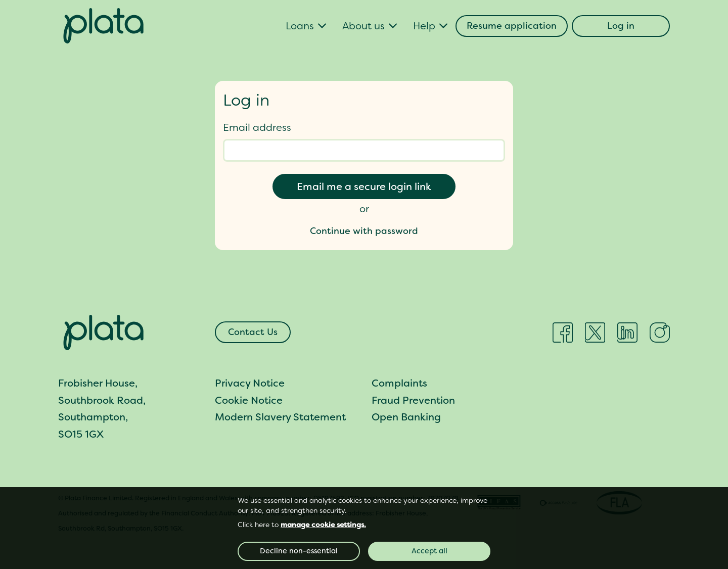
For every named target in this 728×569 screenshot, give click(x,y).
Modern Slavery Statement (280, 417)
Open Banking (406, 417)
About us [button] (363, 26)
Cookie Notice (249, 400)
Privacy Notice (250, 383)
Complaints (399, 383)
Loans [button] (300, 26)
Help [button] (424, 26)
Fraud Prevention (413, 400)
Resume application (512, 26)
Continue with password (364, 231)
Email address (257, 127)
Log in (621, 26)
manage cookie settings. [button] (323, 525)
